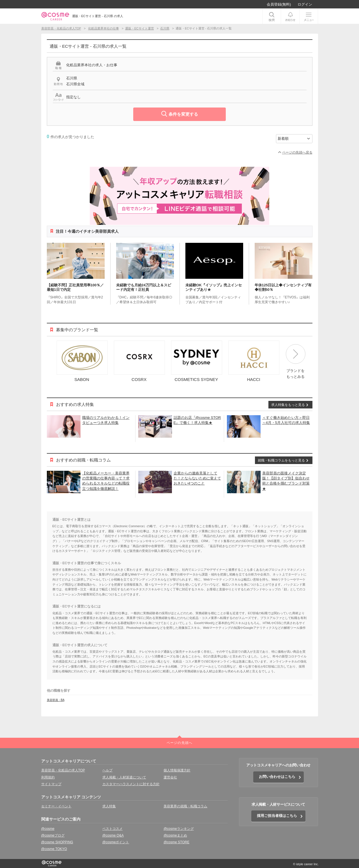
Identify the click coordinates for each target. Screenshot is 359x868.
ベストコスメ (112, 829)
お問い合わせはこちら (277, 777)
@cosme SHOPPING (57, 842)
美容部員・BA (56, 700)
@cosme (48, 829)
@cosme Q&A (113, 835)
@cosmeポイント (116, 842)
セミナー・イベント (56, 806)
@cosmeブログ (53, 835)
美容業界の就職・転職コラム (185, 806)
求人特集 (109, 806)
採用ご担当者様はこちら (277, 816)
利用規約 (48, 777)
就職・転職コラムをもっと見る (281, 460)
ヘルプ (107, 770)
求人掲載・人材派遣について (124, 777)
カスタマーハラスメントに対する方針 (131, 784)
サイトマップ (51, 784)
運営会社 (170, 777)
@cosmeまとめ (175, 835)
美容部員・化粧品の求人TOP (63, 770)
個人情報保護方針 (177, 770)
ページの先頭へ (179, 743)
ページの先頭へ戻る (297, 152)
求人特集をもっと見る (288, 405)
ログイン (305, 4)
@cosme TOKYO (54, 849)
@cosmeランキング (179, 829)
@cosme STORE (176, 842)
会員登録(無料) (279, 4)
